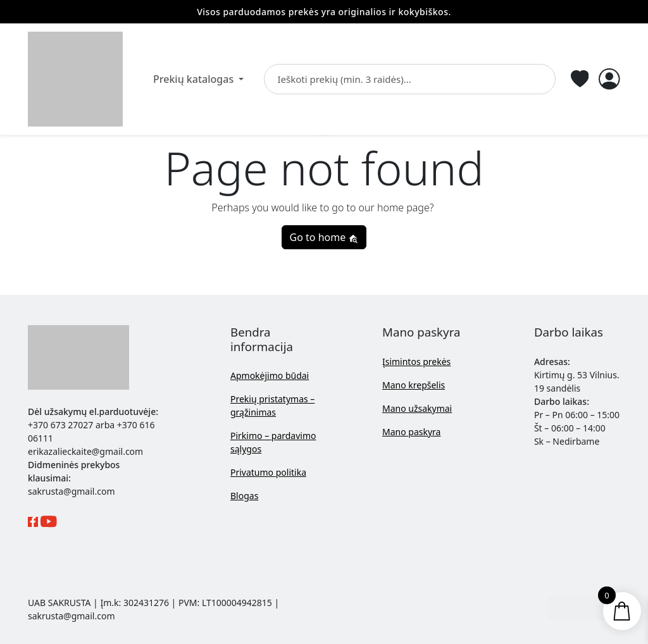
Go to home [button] (324, 237)
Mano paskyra (411, 432)
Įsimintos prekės (416, 362)
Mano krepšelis (414, 385)
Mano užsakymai (417, 408)
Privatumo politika (268, 472)
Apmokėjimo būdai (270, 375)
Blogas (244, 496)
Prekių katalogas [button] (195, 79)
